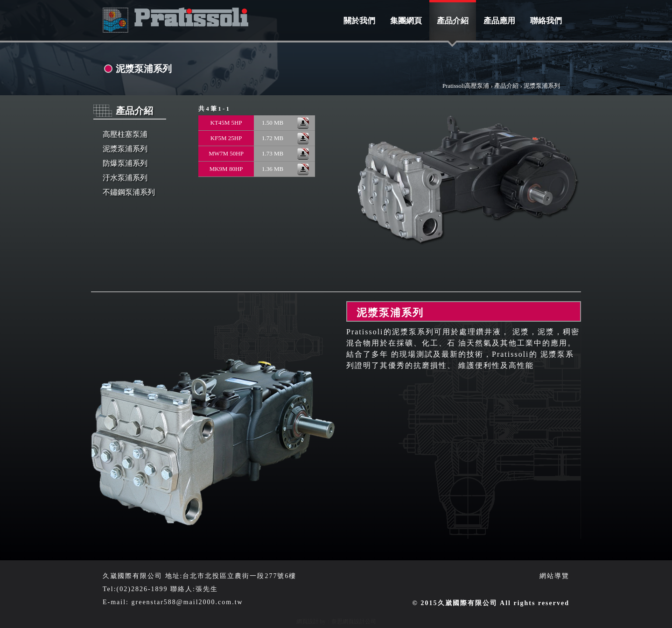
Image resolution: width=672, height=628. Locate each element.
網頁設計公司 (359, 621)
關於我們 (359, 21)
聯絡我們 (546, 21)
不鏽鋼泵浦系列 (129, 192)
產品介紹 (453, 21)
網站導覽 (554, 576)
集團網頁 (406, 21)
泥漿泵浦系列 (125, 149)
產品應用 (499, 21)
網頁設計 (308, 621)
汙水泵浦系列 (125, 178)
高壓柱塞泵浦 (125, 134)
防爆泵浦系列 (125, 163)
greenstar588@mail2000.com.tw (187, 602)
